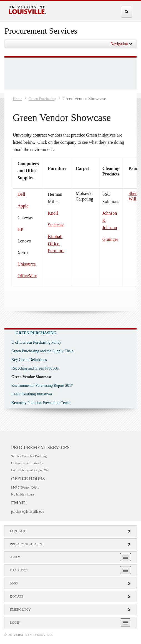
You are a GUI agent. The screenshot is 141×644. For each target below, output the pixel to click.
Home (17, 99)
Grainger (110, 239)
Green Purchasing (42, 99)
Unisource (27, 264)
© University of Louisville (28, 635)
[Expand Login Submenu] (125, 622)
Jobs (70, 583)
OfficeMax (27, 276)
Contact (70, 531)
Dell (21, 194)
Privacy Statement (70, 544)
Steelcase (56, 225)
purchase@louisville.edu (28, 512)
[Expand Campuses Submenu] (125, 570)
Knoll (53, 213)
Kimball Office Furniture (56, 244)
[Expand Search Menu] (127, 12)
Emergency (70, 610)
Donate (70, 596)
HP (20, 229)
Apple (23, 206)
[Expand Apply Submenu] (125, 557)
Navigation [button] (122, 44)
